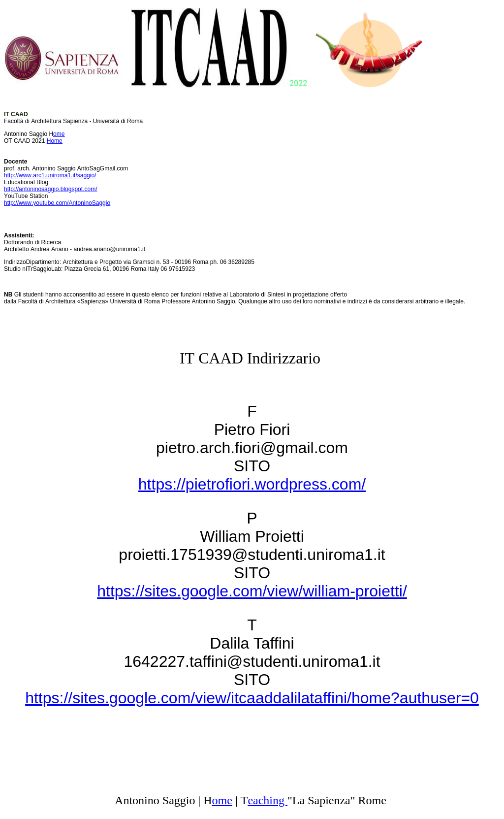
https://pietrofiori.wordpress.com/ (252, 484)
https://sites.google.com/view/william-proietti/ (252, 591)
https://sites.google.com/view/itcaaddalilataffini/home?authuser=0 (252, 698)
